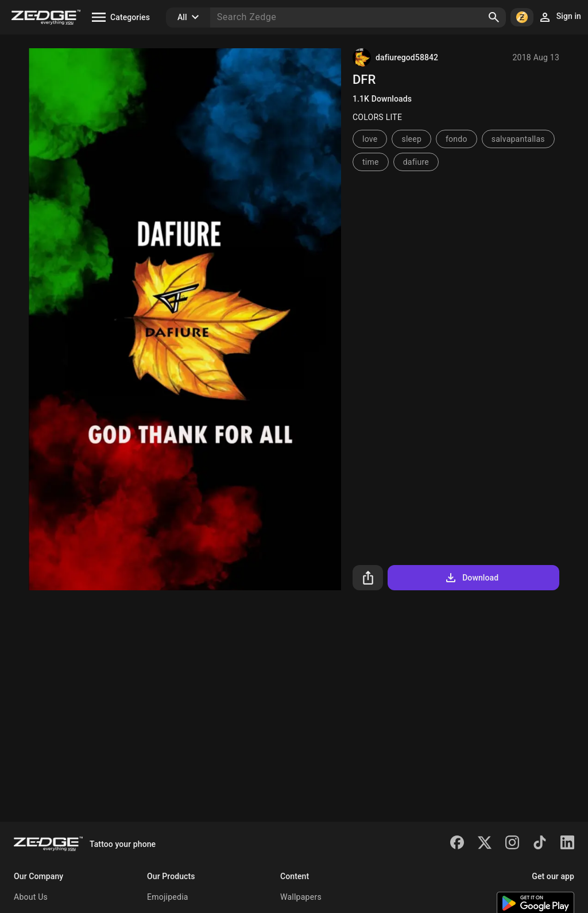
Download (471, 578)
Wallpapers (301, 897)
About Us (31, 897)
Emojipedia (168, 897)
